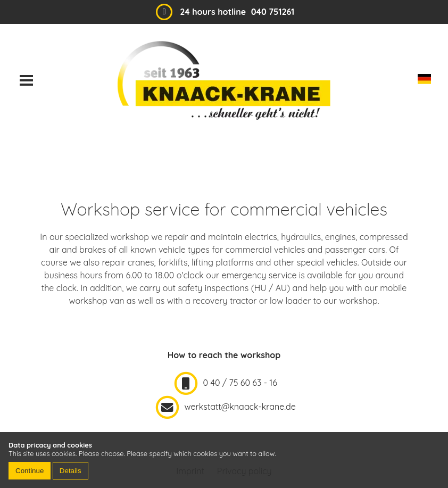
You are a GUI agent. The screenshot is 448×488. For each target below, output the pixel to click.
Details (70, 471)
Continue (30, 471)
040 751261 (273, 12)
